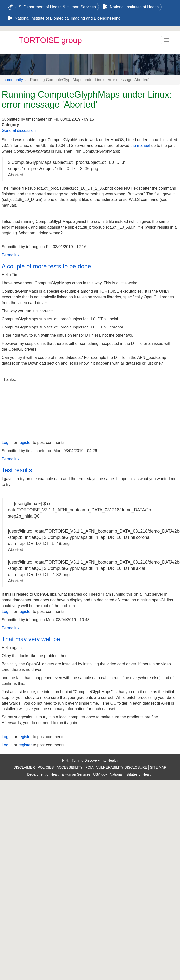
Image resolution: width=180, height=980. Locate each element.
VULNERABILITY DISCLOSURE (122, 767)
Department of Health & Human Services (59, 774)
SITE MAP (158, 767)
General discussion (19, 131)
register (25, 443)
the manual (140, 146)
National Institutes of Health (134, 7)
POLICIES (46, 767)
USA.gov (100, 774)
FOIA (90, 767)
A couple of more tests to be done (46, 266)
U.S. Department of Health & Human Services (55, 7)
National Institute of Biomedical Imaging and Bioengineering (68, 18)
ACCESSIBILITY (70, 767)
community (13, 80)
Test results (17, 470)
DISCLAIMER (24, 767)
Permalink (11, 255)
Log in (7, 443)
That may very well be (31, 639)
